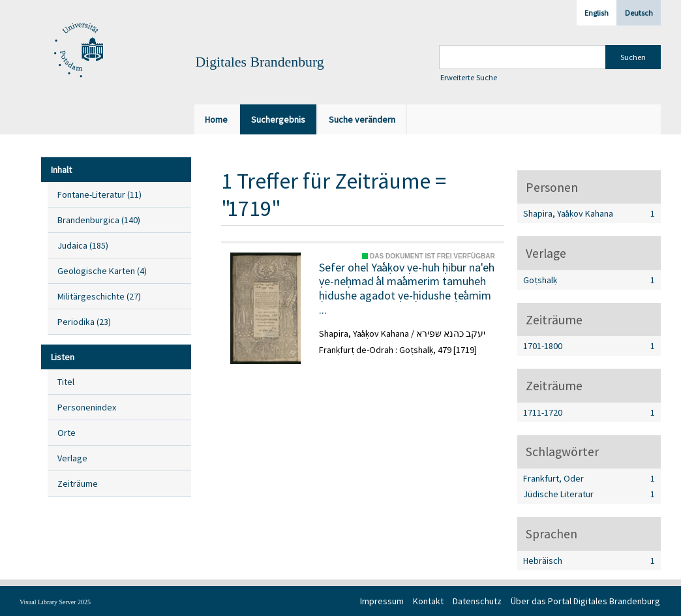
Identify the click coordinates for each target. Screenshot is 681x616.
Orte (67, 433)
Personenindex (87, 407)
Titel (66, 382)
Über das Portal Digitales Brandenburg (585, 601)
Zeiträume (78, 484)
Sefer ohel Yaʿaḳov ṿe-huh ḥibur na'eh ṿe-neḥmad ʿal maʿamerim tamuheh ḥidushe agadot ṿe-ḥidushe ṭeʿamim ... (407, 288)
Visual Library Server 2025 (55, 602)
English (597, 13)
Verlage (72, 458)
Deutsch (639, 13)
